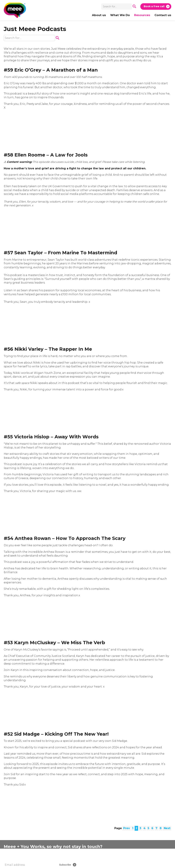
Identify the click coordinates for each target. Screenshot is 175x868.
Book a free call (154, 6)
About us (99, 15)
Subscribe (65, 865)
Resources (142, 15)
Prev (127, 828)
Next (167, 828)
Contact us (163, 15)
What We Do (120, 15)
